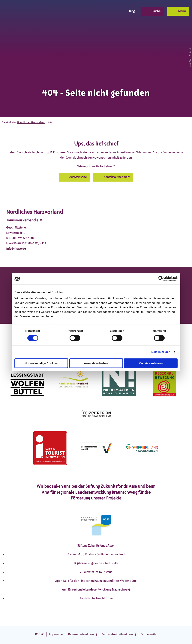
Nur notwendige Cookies (41, 363)
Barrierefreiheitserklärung (119, 634)
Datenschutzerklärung (82, 634)
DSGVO (40, 634)
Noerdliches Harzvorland (31, 122)
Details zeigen (161, 352)
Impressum (56, 634)
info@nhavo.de (16, 249)
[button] (95, 11)
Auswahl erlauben (96, 363)
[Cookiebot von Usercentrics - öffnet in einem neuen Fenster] (161, 279)
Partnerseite (148, 634)
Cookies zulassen (151, 363)
